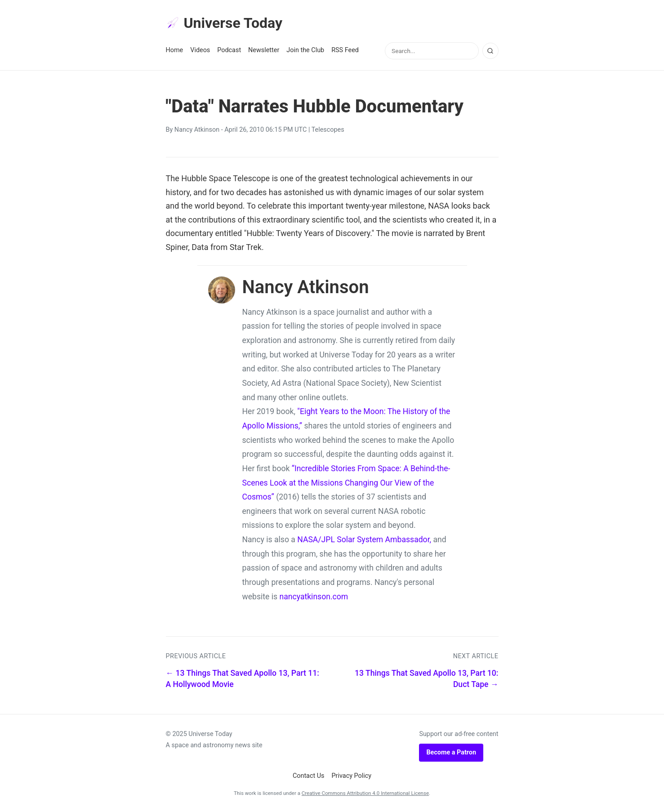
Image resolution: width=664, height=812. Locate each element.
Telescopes (328, 130)
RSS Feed (345, 50)
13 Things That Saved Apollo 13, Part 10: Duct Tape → (426, 679)
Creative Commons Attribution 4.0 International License (365, 793)
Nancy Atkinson (197, 130)
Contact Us (309, 776)
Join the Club (305, 50)
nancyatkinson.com (314, 597)
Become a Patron (451, 752)
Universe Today (224, 23)
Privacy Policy (352, 776)
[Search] (490, 51)
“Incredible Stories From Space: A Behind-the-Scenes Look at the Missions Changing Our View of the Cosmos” (346, 483)
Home (175, 50)
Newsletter (264, 50)
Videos (200, 50)
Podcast (229, 50)
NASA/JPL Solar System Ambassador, (364, 540)
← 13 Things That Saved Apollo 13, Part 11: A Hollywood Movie (243, 679)
